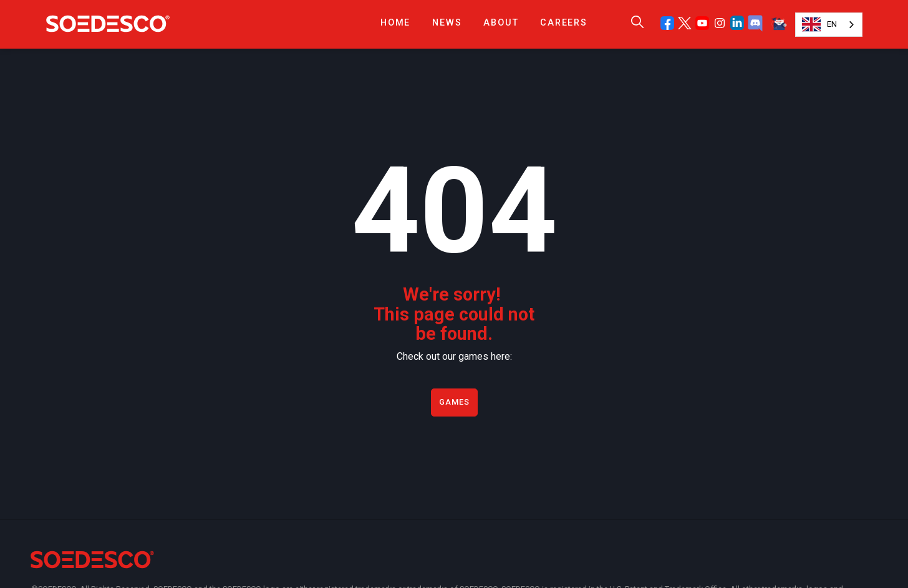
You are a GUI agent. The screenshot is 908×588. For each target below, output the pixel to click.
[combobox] (829, 25)
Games (454, 402)
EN (819, 24)
